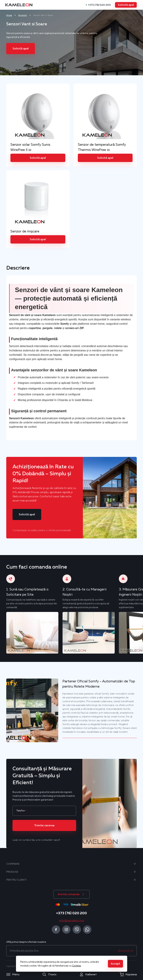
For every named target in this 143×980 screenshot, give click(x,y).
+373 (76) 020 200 (97, 5)
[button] (123, 5)
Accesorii (25, 15)
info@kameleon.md (71, 919)
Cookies (77, 966)
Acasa (12, 15)
